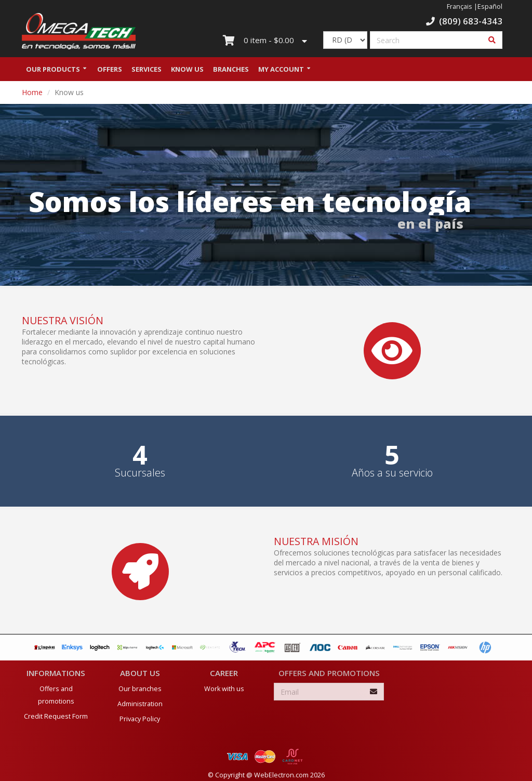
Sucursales (140, 473)
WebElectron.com (281, 775)
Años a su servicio (392, 473)
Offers (110, 69)
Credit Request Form (56, 716)
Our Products (53, 69)
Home (32, 92)
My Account (281, 69)
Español (490, 6)
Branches (231, 69)
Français (460, 6)
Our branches (140, 689)
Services (147, 69)
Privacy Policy (140, 719)
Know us (187, 69)
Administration (140, 704)
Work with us (224, 689)
